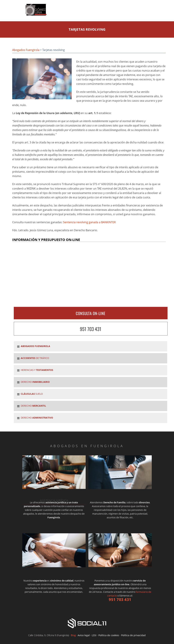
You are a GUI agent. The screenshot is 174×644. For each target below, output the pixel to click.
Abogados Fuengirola (26, 50)
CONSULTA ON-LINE (91, 313)
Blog (73, 635)
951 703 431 (91, 329)
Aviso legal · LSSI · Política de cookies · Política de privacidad (112, 635)
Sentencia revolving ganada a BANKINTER (89, 222)
